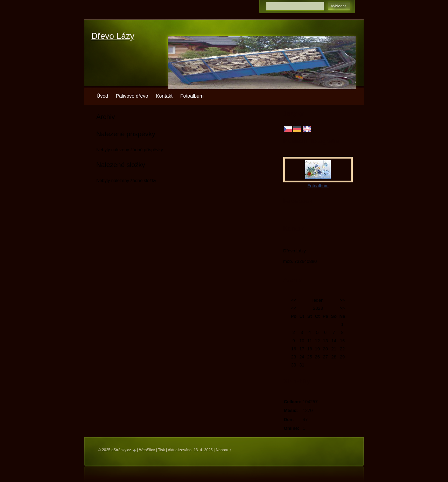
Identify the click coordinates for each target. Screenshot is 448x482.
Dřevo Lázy (113, 36)
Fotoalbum (192, 96)
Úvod (102, 96)
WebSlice (147, 450)
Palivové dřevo (132, 96)
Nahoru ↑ (223, 450)
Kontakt (164, 96)
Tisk (162, 450)
